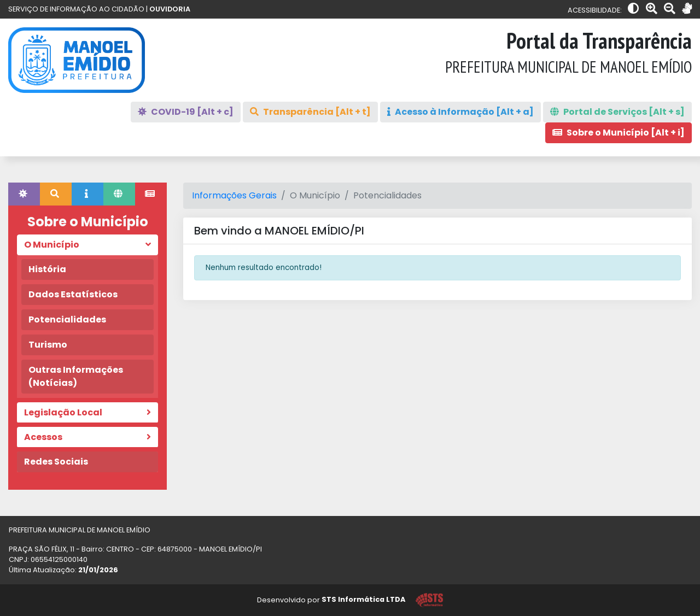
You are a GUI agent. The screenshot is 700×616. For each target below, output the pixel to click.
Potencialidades (67, 319)
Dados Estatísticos (73, 294)
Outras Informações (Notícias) (76, 376)
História (47, 269)
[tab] (24, 194)
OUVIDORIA (170, 9)
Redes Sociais (56, 462)
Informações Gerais (234, 195)
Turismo (48, 345)
